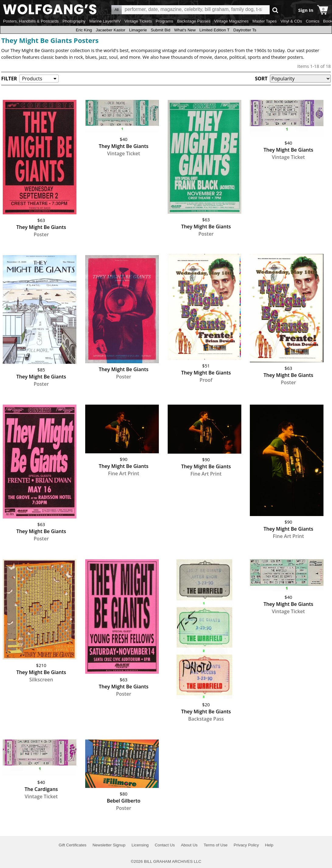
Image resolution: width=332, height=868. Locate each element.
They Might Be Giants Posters (50, 40)
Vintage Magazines (231, 21)
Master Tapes (264, 21)
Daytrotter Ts (245, 30)
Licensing (140, 845)
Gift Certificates (73, 845)
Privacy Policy (246, 845)
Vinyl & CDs (291, 21)
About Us (189, 845)
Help (269, 845)
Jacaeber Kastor (111, 30)
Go (275, 10)
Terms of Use (216, 845)
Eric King (84, 30)
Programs (165, 21)
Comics (313, 21)
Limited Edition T (214, 30)
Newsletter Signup (109, 845)
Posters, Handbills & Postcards (31, 21)
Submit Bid (160, 30)
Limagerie (138, 30)
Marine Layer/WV (105, 21)
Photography (74, 21)
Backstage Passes (194, 21)
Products (32, 79)
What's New (185, 30)
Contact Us (165, 845)
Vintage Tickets (138, 21)
